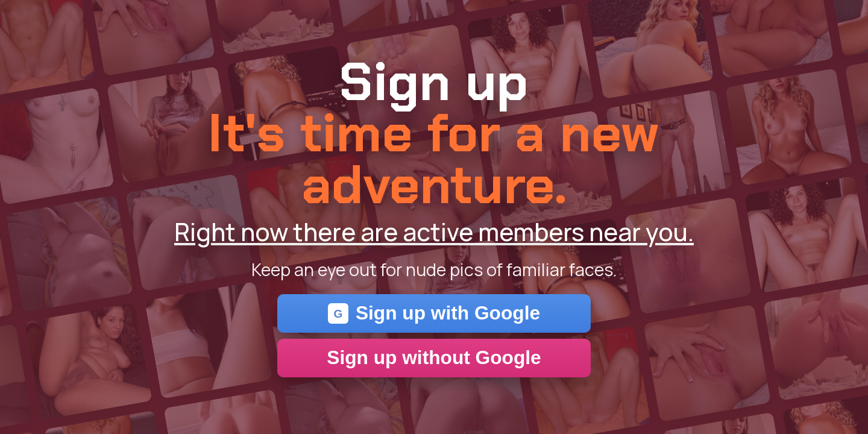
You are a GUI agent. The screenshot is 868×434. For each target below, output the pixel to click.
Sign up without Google (434, 357)
